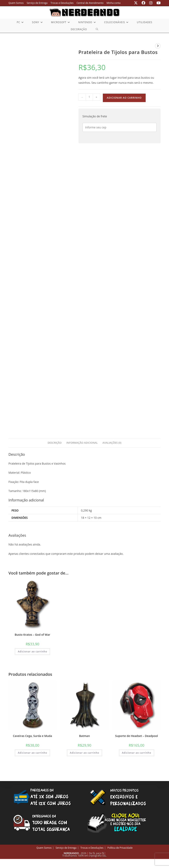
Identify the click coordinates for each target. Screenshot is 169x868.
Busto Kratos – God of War (32, 635)
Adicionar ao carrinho (124, 98)
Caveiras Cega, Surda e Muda (32, 736)
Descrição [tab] (55, 443)
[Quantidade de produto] (89, 97)
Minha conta (113, 3)
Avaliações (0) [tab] (112, 443)
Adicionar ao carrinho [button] (32, 652)
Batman (84, 736)
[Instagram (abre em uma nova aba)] (151, 3)
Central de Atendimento (90, 3)
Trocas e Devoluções (62, 3)
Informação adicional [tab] (82, 443)
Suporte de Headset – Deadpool (137, 736)
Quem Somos (16, 3)
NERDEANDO (71, 853)
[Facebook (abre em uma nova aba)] (143, 3)
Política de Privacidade (120, 848)
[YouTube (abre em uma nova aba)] (158, 3)
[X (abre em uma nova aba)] (136, 3)
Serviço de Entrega (37, 3)
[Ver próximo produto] (158, 46)
